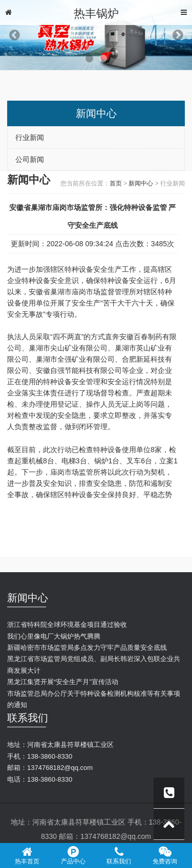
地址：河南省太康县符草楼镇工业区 (60, 745)
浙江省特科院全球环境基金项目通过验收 (67, 625)
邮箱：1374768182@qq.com (50, 768)
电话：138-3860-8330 (40, 779)
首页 (116, 183)
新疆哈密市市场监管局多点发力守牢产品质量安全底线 (87, 648)
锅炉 (101, 461)
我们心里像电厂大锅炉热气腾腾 (54, 636)
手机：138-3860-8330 (40, 756)
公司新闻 (30, 159)
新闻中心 (141, 183)
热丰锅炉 (96, 14)
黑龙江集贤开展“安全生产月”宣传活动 (63, 682)
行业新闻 (30, 137)
